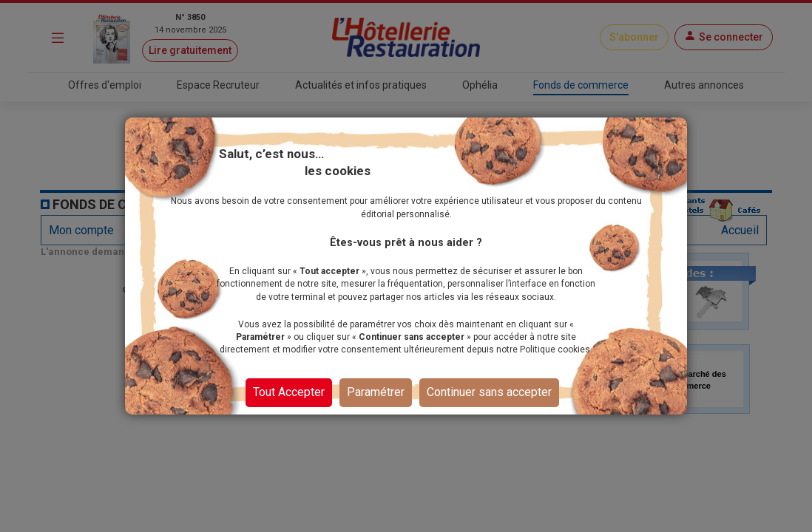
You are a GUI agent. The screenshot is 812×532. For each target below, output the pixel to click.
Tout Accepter (289, 392)
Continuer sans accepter (489, 392)
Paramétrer (376, 392)
